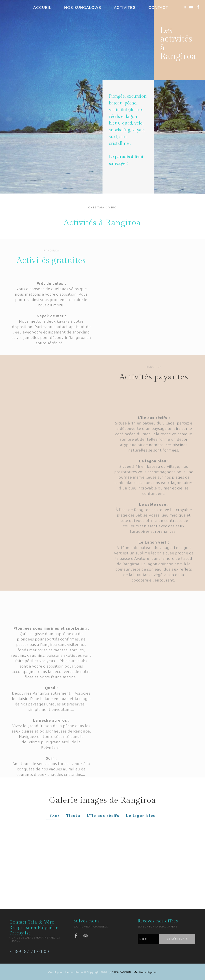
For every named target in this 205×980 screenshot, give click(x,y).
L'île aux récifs (103, 816)
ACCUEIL (42, 8)
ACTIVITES (125, 8)
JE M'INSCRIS (177, 943)
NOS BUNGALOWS (83, 8)
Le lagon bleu (141, 816)
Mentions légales (145, 974)
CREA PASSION (121, 974)
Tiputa (73, 816)
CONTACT (161, 8)
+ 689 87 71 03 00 (29, 955)
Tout (55, 816)
